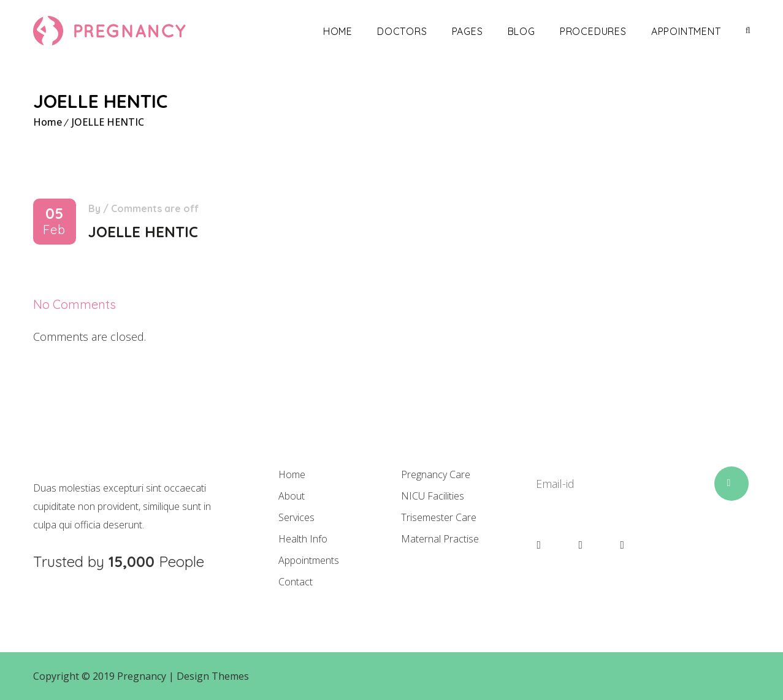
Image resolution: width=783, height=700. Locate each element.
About (292, 496)
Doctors (402, 31)
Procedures (593, 31)
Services (296, 517)
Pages (468, 31)
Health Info (303, 539)
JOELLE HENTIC (108, 122)
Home (338, 31)
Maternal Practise (440, 539)
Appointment (686, 31)
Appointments (309, 560)
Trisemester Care (439, 517)
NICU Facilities (433, 496)
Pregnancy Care (436, 474)
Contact (296, 582)
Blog (521, 31)
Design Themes (213, 676)
